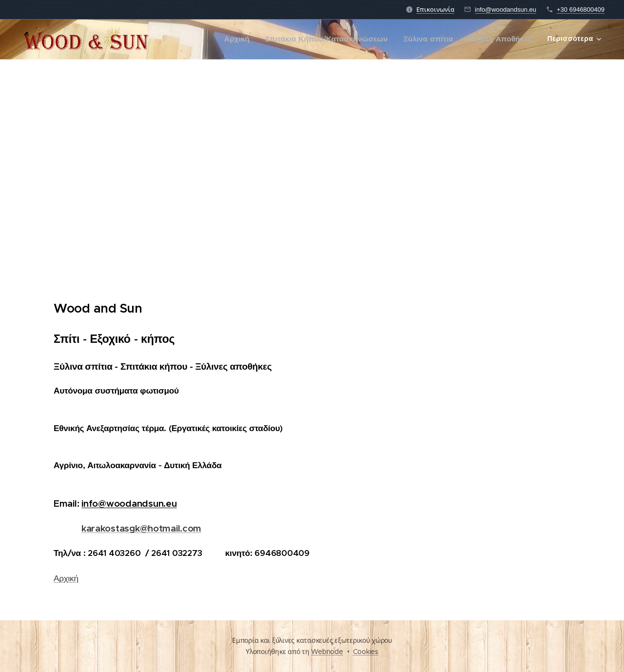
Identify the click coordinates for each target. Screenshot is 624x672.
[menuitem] (243, 40)
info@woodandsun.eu (506, 10)
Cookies (366, 652)
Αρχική (66, 578)
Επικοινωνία (435, 10)
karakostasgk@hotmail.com (141, 528)
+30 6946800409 (581, 10)
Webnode (327, 652)
